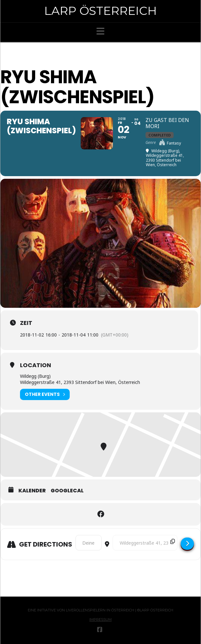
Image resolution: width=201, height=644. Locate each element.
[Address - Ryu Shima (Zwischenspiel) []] (89, 543)
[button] (100, 31)
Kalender (32, 491)
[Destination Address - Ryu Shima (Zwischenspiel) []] (145, 543)
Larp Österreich (100, 11)
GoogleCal (67, 491)
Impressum (100, 619)
